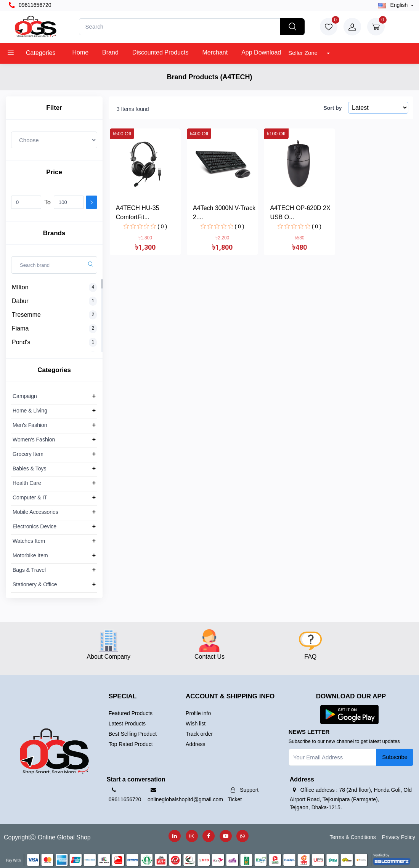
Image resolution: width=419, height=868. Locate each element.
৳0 (398, 26)
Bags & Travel (29, 570)
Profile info (198, 713)
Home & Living (30, 411)
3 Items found (133, 109)
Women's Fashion (34, 440)
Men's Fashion (30, 425)
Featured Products (131, 713)
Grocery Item (28, 454)
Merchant (215, 52)
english (394, 5)
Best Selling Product (133, 734)
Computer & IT (30, 497)
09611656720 (30, 5)
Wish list (196, 724)
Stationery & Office (35, 584)
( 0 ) (162, 226)
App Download (261, 52)
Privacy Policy (399, 837)
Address (195, 744)
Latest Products (127, 724)
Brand (110, 52)
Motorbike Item (30, 555)
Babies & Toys (29, 468)
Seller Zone (304, 53)
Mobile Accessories (35, 512)
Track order (199, 734)
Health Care (27, 483)
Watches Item (29, 541)
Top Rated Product (131, 744)
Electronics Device (35, 526)
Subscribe (395, 757)
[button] (349, 714)
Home (80, 52)
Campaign (25, 396)
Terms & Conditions (352, 837)
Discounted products (161, 52)
